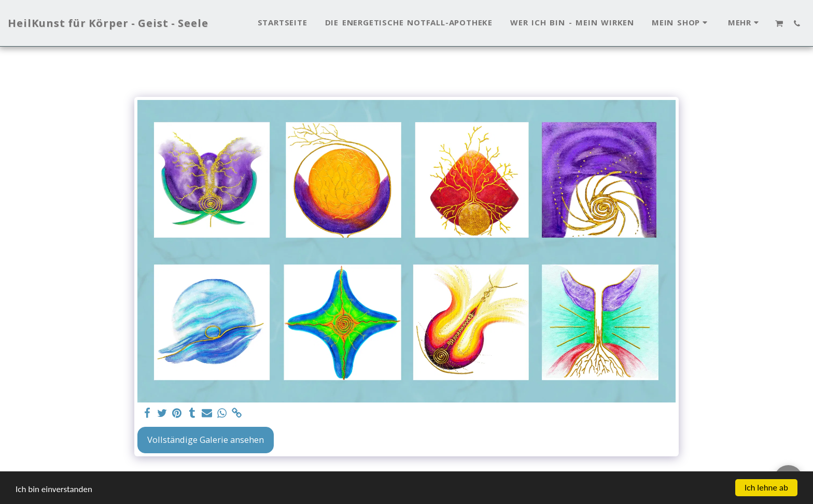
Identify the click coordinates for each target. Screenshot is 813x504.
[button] (780, 23)
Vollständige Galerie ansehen (206, 440)
